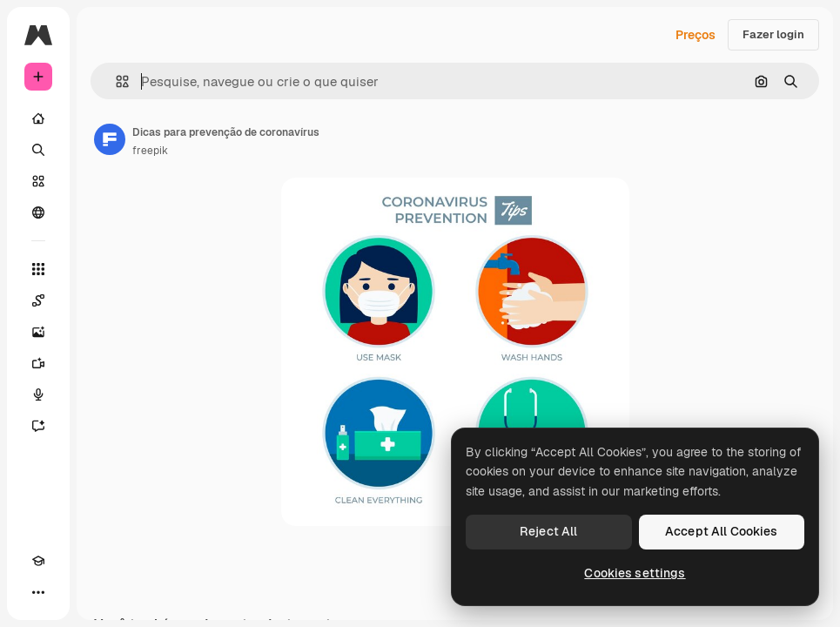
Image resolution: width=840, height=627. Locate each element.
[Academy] (38, 561)
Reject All (548, 531)
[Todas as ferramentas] (38, 269)
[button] (115, 81)
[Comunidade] (38, 212)
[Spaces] (38, 300)
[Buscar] (38, 150)
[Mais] (38, 592)
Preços (696, 35)
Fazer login (773, 34)
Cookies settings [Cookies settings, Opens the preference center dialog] (635, 573)
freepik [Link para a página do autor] (150, 151)
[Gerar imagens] (38, 332)
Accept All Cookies (722, 531)
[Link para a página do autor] (110, 139)
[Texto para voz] (38, 394)
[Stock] (38, 181)
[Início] (38, 118)
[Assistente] (38, 426)
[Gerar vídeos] (38, 363)
